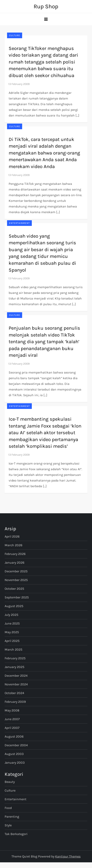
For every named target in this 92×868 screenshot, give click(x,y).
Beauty (10, 782)
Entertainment (19, 223)
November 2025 (16, 580)
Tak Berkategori (16, 834)
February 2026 (15, 554)
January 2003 (15, 763)
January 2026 (14, 563)
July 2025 (11, 615)
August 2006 (14, 736)
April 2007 (12, 728)
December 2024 (16, 676)
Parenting (12, 817)
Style (8, 825)
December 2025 (16, 571)
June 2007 (12, 719)
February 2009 (15, 702)
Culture (15, 35)
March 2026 (13, 545)
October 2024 (14, 693)
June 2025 (12, 623)
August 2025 (14, 606)
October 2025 (14, 589)
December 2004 (16, 745)
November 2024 (16, 684)
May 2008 (12, 710)
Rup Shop (46, 6)
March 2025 (13, 649)
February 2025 (15, 658)
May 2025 (12, 632)
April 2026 (12, 536)
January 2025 (14, 667)
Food (8, 808)
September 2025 (17, 597)
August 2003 (14, 754)
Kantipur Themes (68, 856)
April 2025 (12, 641)
